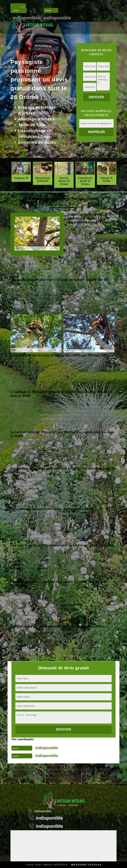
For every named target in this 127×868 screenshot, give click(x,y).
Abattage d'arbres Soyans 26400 (99, 780)
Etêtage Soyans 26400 (61, 778)
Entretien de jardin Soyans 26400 (63, 771)
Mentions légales (86, 865)
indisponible (47, 748)
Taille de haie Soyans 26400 (96, 771)
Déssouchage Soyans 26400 (24, 771)
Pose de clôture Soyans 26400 (25, 780)
